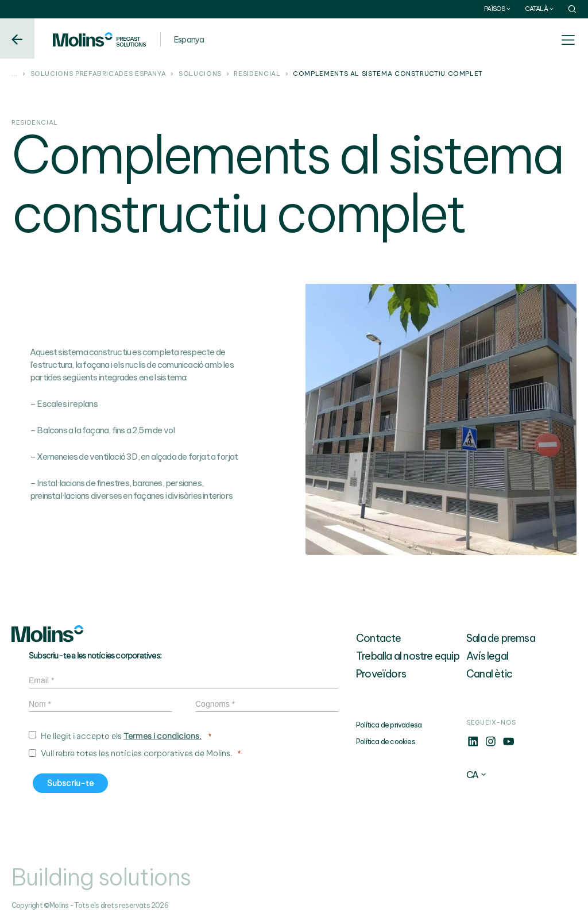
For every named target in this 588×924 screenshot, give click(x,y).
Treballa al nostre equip (408, 656)
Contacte (379, 638)
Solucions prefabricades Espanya (98, 74)
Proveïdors (381, 674)
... (15, 74)
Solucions (200, 74)
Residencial (257, 74)
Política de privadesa (389, 725)
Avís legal (487, 656)
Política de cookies (386, 742)
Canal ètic (489, 674)
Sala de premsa (501, 638)
